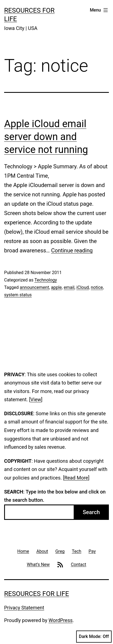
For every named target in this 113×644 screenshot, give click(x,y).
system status (18, 295)
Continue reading (72, 250)
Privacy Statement (24, 608)
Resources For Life (37, 594)
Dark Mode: (94, 637)
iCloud (83, 287)
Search (91, 512)
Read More (76, 478)
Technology (46, 280)
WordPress (61, 620)
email (69, 287)
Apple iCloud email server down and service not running (46, 137)
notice (97, 287)
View (36, 399)
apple (56, 287)
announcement (35, 287)
